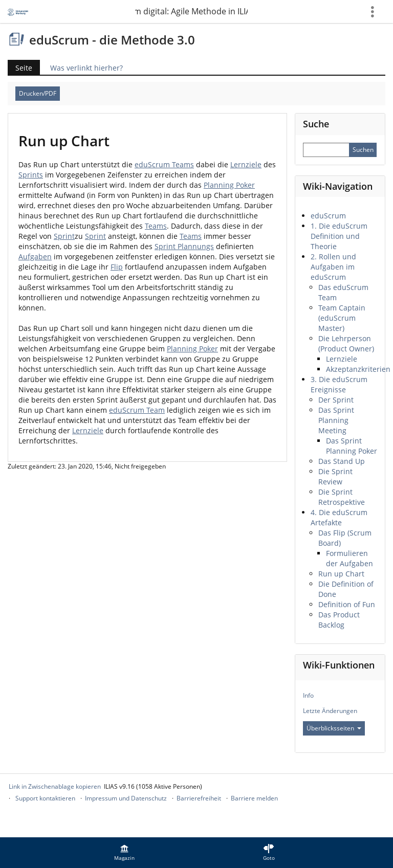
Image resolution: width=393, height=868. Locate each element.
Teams (156, 226)
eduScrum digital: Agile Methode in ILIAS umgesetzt (191, 11)
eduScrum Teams (164, 164)
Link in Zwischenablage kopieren (55, 786)
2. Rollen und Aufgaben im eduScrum (333, 267)
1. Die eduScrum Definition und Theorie (339, 236)
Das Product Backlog (339, 620)
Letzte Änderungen (330, 711)
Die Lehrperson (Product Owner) (346, 343)
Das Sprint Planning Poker (352, 446)
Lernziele (246, 164)
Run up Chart (341, 574)
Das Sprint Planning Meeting (336, 420)
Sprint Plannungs (184, 246)
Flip (117, 267)
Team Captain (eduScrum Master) (342, 318)
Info (308, 695)
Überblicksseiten (334, 728)
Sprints (31, 175)
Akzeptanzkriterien (358, 369)
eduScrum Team (137, 410)
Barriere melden (254, 798)
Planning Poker (229, 185)
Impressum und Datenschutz (126, 798)
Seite (24, 68)
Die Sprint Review (335, 476)
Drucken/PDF (38, 93)
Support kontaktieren (45, 798)
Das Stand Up (342, 461)
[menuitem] (124, 853)
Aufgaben (35, 257)
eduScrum (328, 216)
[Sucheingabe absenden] (363, 150)
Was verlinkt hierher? (86, 68)
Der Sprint (336, 400)
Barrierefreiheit (199, 798)
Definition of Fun (347, 604)
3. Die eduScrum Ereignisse (339, 384)
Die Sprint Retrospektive (342, 497)
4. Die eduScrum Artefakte (339, 517)
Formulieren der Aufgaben (350, 558)
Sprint (64, 236)
